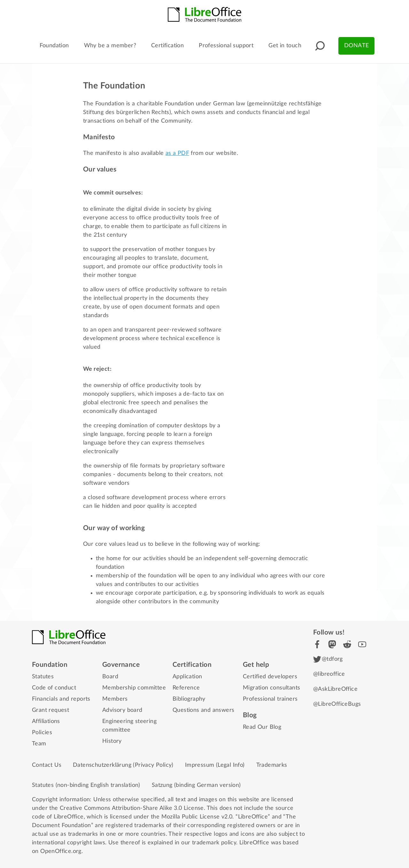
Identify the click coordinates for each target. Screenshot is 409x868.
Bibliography (189, 699)
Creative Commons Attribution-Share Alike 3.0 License (132, 808)
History (112, 741)
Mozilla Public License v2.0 (197, 817)
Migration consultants (271, 688)
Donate (356, 46)
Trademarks (272, 765)
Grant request (50, 710)
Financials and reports (61, 699)
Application (187, 677)
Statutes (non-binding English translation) (86, 785)
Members (115, 699)
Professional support (226, 46)
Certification (167, 46)
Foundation (54, 46)
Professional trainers (270, 699)
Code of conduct (54, 688)
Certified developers (270, 677)
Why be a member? (110, 46)
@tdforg (328, 659)
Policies (42, 733)
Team (39, 744)
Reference (186, 688)
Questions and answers (203, 710)
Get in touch (285, 46)
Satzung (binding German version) (196, 785)
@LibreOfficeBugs (337, 704)
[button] (320, 46)
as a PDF (177, 153)
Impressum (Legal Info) (215, 765)
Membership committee (134, 688)
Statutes (43, 677)
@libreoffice (329, 674)
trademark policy (214, 843)
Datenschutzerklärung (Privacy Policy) (123, 765)
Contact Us (47, 765)
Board (110, 677)
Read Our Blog (262, 727)
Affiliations (46, 721)
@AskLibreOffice (335, 689)
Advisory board (122, 710)
